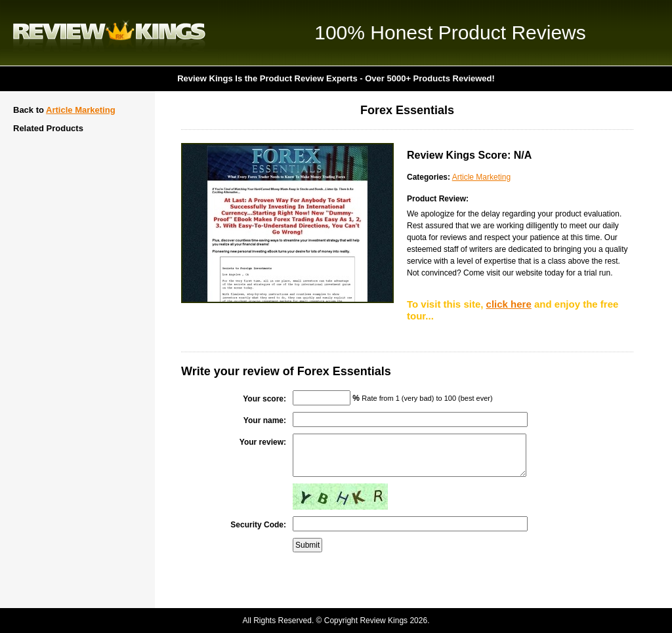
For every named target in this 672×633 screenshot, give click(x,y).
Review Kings (109, 33)
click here (509, 304)
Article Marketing (80, 110)
